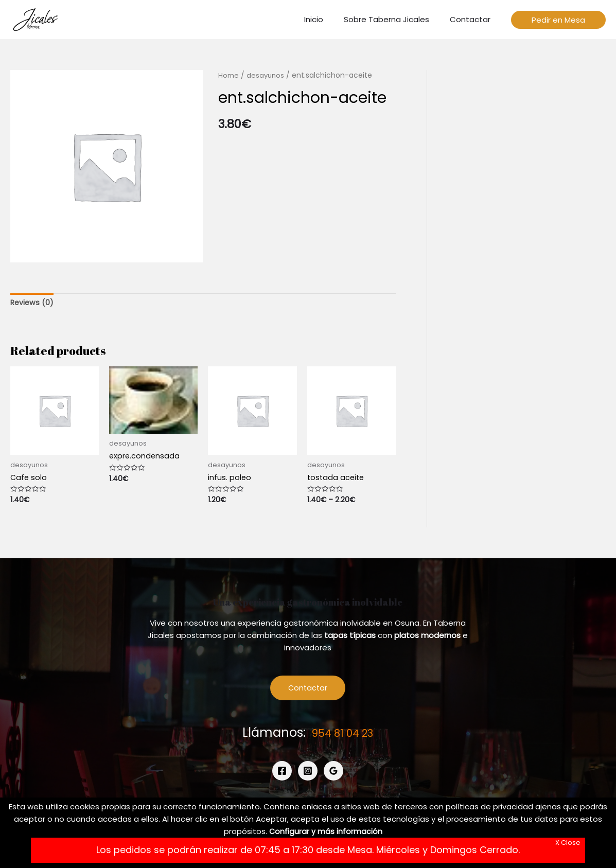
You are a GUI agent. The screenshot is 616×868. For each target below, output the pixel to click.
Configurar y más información (325, 831)
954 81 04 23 (343, 735)
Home (228, 75)
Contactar (308, 690)
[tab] (33, 303)
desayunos (266, 75)
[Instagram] (308, 774)
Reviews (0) (33, 303)
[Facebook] (282, 774)
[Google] (333, 774)
